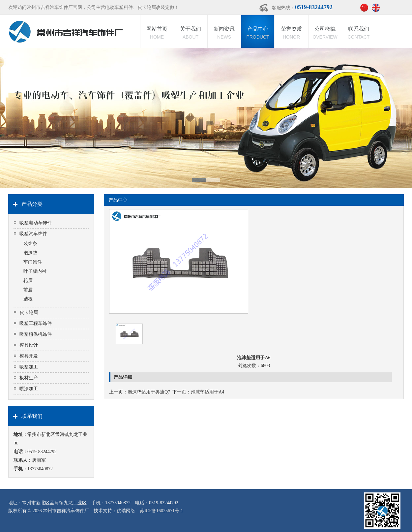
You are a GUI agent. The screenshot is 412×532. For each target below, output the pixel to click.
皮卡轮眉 (29, 313)
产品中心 (258, 33)
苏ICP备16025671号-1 (161, 511)
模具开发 (29, 356)
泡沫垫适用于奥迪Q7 (149, 392)
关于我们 (191, 33)
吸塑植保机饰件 (36, 334)
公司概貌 (325, 33)
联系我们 (359, 33)
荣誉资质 (291, 33)
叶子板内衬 (35, 271)
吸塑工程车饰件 (36, 323)
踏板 (28, 299)
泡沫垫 (30, 253)
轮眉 (28, 281)
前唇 (28, 290)
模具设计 (29, 345)
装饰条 (30, 244)
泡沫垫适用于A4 (207, 392)
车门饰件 (33, 262)
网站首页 (157, 33)
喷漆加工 (29, 389)
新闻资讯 (224, 33)
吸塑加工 (29, 367)
